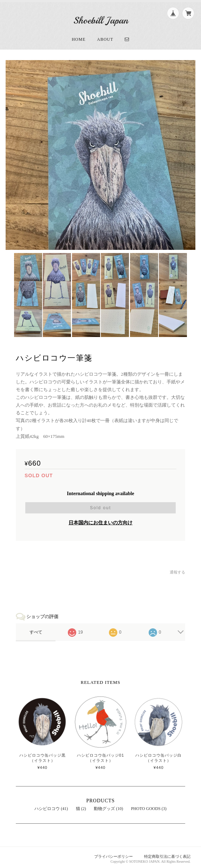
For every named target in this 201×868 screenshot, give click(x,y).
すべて (36, 630)
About (105, 37)
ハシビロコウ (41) (51, 806)
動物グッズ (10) (108, 806)
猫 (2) (81, 806)
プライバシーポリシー (114, 854)
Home (79, 37)
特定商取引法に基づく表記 (167, 854)
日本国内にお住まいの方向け (100, 520)
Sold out (100, 505)
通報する (177, 570)
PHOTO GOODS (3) (149, 806)
